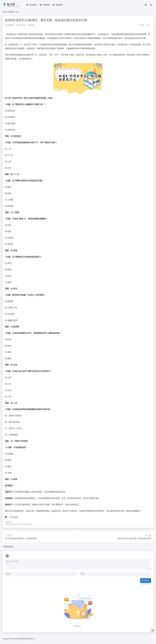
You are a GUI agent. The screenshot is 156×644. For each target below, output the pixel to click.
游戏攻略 (11, 12)
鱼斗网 (16, 639)
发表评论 (146, 580)
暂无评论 (10, 547)
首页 (5, 12)
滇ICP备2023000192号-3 (27, 639)
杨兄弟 (31, 25)
